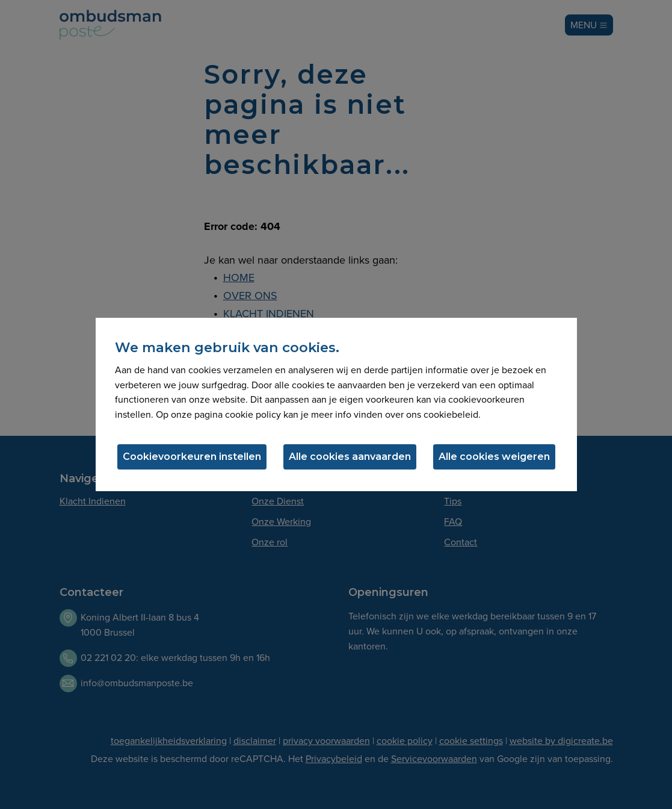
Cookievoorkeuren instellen (192, 457)
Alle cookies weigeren (494, 457)
